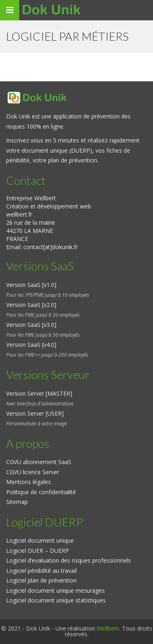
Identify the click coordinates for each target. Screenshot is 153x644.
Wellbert (108, 628)
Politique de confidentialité (41, 492)
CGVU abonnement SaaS (39, 462)
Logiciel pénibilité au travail (41, 571)
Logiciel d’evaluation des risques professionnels (69, 560)
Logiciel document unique (40, 540)
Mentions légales (29, 482)
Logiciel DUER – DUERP (38, 551)
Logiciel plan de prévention (41, 580)
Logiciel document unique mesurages (55, 590)
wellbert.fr (19, 214)
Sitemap (17, 502)
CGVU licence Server (33, 472)
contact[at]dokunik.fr (51, 247)
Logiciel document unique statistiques (56, 600)
